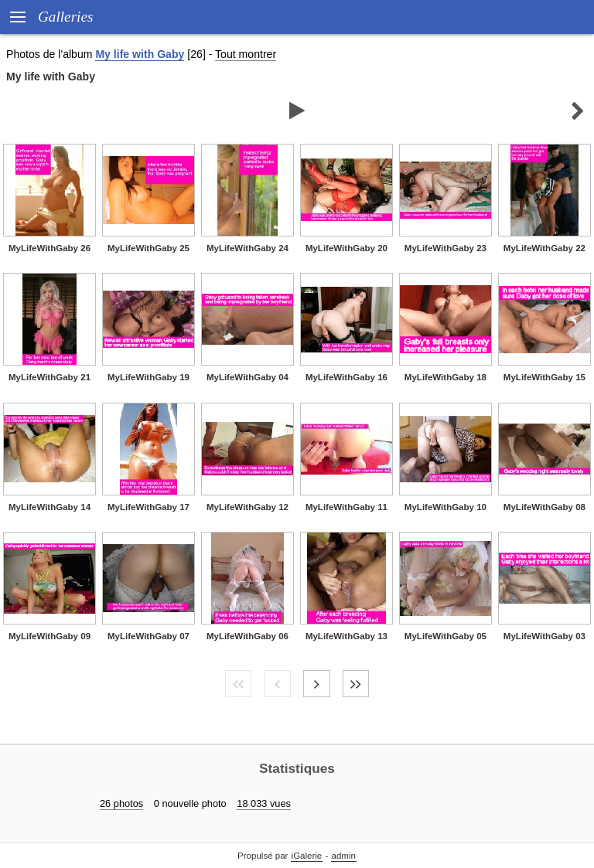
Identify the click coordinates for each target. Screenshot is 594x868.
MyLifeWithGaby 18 (445, 377)
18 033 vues (264, 803)
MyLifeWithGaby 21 (49, 377)
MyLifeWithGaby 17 (148, 507)
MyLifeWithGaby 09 (49, 636)
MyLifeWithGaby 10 (445, 507)
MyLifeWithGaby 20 (346, 248)
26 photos (121, 803)
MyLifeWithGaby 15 (544, 377)
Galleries (65, 17)
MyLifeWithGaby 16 (346, 377)
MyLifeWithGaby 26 (49, 248)
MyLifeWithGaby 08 (544, 507)
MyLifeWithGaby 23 (445, 248)
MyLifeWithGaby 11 (346, 507)
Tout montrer (246, 54)
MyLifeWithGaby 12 (247, 507)
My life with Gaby (140, 54)
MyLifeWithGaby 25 (148, 248)
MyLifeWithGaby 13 (346, 636)
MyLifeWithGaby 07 (148, 636)
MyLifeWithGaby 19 (148, 377)
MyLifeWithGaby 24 (247, 248)
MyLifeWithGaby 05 (445, 636)
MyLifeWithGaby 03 (544, 636)
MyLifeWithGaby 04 (247, 377)
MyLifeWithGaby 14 (49, 507)
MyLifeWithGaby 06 (247, 636)
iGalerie (307, 856)
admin (344, 856)
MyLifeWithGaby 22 (544, 248)
